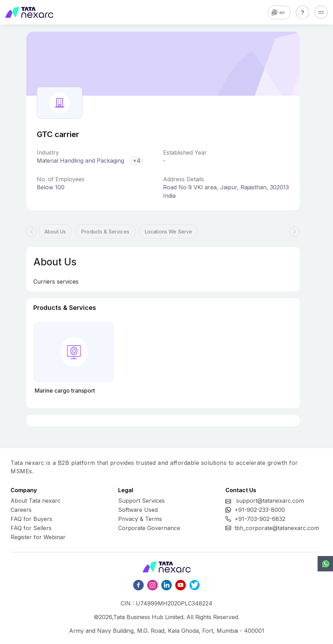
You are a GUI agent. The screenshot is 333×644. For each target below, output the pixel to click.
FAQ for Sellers (31, 528)
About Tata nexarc (36, 501)
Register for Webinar (38, 537)
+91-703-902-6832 (260, 519)
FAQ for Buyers (31, 519)
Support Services (141, 501)
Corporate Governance (149, 528)
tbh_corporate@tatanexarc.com (277, 528)
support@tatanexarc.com (270, 501)
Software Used (138, 510)
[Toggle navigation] (321, 12)
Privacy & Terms (140, 519)
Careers (21, 510)
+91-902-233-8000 (260, 510)
